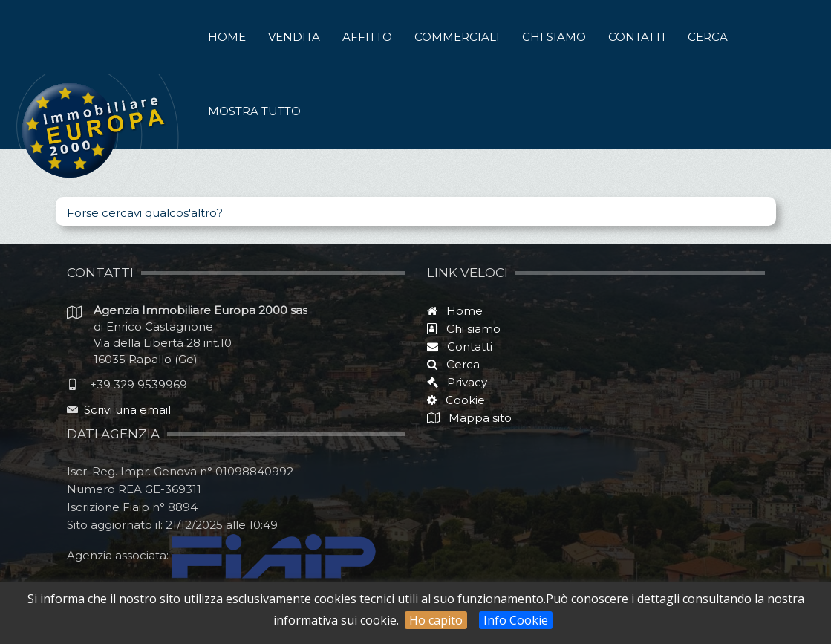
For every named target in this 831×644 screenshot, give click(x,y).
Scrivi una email (127, 410)
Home (227, 37)
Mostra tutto (254, 111)
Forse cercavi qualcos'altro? (145, 213)
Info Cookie (516, 620)
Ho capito (436, 620)
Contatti (637, 37)
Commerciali (457, 37)
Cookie (461, 400)
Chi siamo (554, 37)
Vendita (294, 37)
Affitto (367, 37)
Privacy (463, 382)
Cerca (708, 37)
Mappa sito (479, 418)
